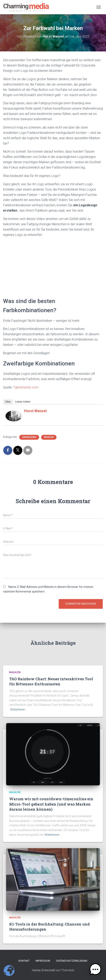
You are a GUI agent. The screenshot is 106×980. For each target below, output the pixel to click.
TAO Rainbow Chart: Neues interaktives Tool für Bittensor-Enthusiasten (51, 681)
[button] (95, 969)
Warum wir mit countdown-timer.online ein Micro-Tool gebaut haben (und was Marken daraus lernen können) (51, 804)
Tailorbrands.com (26, 387)
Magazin (49, 437)
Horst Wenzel (35, 411)
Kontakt (24, 961)
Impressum (43, 961)
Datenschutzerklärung (72, 961)
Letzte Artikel (23, 402)
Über (8, 402)
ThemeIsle (68, 970)
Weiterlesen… (19, 709)
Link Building (29, 437)
